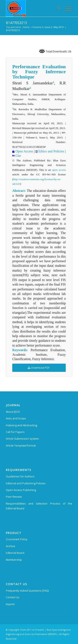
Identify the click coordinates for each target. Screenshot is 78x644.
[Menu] (66, 8)
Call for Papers (15, 432)
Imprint (10, 604)
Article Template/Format (21, 445)
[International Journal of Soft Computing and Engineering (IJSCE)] (32, 8)
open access (59, 170)
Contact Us (13, 597)
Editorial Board (15, 553)
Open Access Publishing (21, 490)
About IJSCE (13, 412)
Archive (11, 546)
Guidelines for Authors (20, 476)
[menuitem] (57, 8)
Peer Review (14, 497)
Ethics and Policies (51, 151)
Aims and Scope (16, 418)
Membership (14, 560)
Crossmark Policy (17, 539)
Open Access (24, 151)
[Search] (57, 8)
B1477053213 (16, 23)
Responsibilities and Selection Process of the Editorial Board (39, 506)
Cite (18, 156)
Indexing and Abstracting (21, 425)
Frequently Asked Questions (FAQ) (27, 591)
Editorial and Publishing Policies (26, 483)
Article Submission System (22, 439)
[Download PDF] (39, 368)
